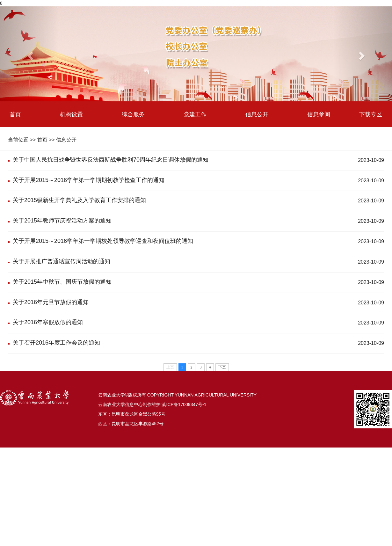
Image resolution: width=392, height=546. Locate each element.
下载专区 (371, 114)
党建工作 (195, 114)
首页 (15, 114)
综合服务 (133, 114)
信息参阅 (319, 114)
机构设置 (71, 114)
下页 (222, 367)
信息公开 (257, 114)
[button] (29, 54)
